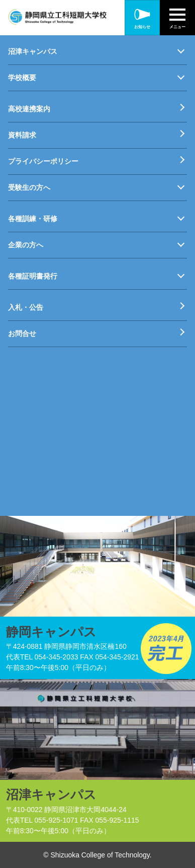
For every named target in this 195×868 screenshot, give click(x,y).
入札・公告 (26, 307)
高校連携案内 (29, 109)
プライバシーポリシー (43, 161)
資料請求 (22, 135)
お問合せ (22, 333)
